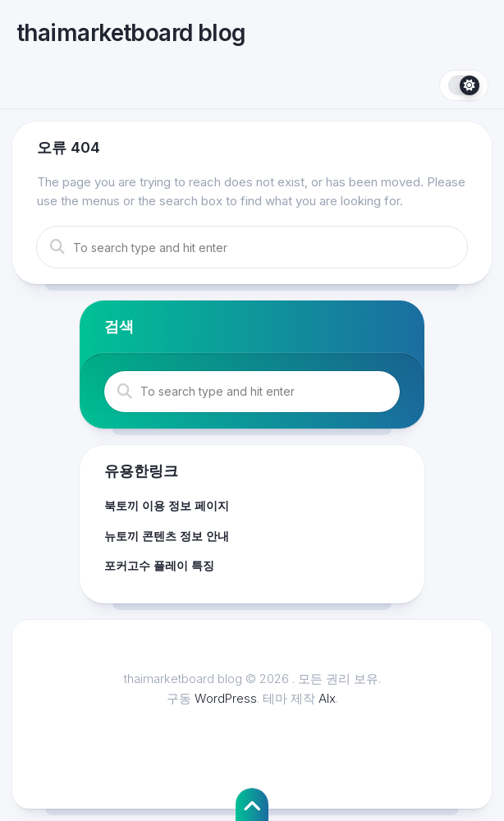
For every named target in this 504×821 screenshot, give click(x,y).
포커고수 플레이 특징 (159, 565)
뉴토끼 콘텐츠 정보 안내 (167, 536)
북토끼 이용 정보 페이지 (167, 505)
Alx (327, 698)
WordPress (226, 698)
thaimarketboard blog (131, 33)
